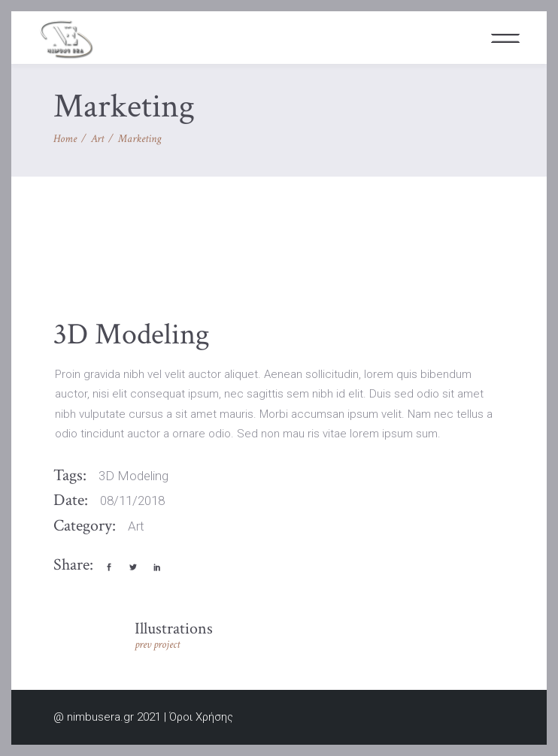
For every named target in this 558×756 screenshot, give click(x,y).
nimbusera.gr (100, 717)
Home (65, 139)
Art (97, 139)
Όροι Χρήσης (201, 717)
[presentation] (87, 270)
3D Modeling (133, 476)
